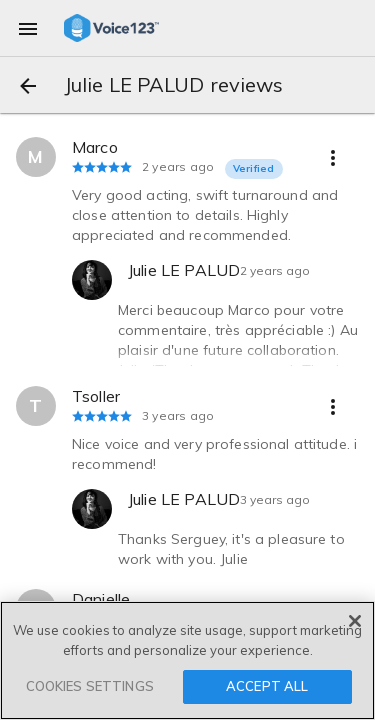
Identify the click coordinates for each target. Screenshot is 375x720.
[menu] (28, 28)
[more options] (333, 157)
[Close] (355, 621)
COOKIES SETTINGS (90, 686)
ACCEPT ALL (267, 686)
